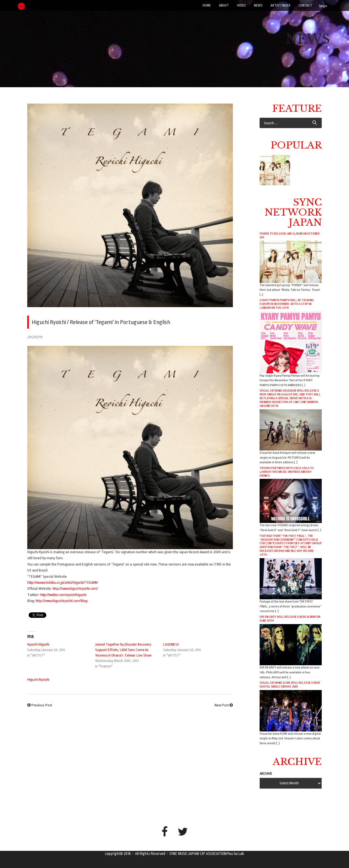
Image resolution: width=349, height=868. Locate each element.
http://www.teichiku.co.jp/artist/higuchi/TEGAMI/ (63, 583)
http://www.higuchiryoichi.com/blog (62, 601)
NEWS (258, 5)
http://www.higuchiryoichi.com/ (75, 589)
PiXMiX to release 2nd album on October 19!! (290, 235)
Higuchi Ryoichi (38, 680)
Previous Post (42, 705)
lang (323, 6)
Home (207, 5)
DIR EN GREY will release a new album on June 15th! (290, 619)
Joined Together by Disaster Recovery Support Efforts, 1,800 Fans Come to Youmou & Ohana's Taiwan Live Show (123, 650)
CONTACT (305, 5)
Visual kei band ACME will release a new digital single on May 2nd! (290, 685)
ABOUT (224, 5)
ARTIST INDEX (280, 5)
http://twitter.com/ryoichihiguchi (63, 595)
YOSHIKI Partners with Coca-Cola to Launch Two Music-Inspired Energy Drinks (287, 472)
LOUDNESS (171, 644)
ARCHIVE (266, 774)
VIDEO (241, 5)
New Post (222, 705)
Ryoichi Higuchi (38, 644)
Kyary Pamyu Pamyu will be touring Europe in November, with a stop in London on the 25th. (287, 304)
